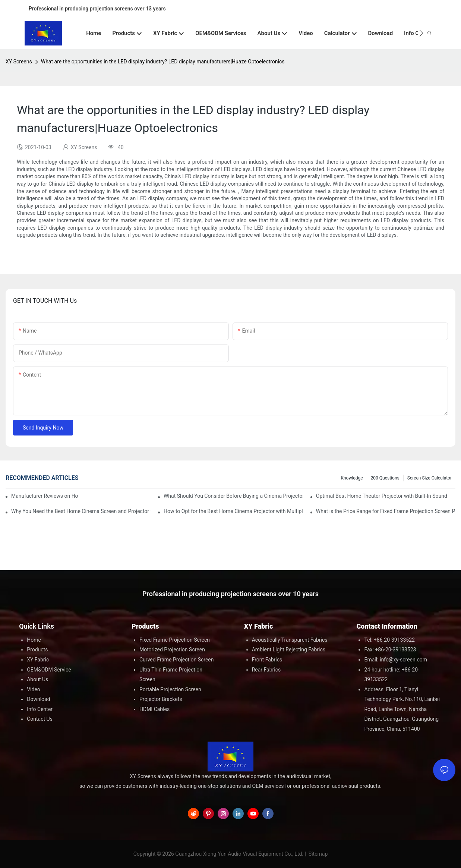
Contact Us (40, 719)
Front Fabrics (267, 660)
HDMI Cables (154, 709)
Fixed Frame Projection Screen (175, 640)
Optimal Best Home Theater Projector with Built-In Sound (382, 496)
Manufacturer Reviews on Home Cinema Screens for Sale (45, 496)
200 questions (385, 478)
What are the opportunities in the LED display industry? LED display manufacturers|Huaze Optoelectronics (163, 62)
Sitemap (317, 854)
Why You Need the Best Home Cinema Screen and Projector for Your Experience (81, 511)
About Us (37, 679)
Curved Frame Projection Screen (177, 660)
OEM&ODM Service (49, 670)
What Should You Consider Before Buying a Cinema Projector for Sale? (233, 496)
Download (38, 699)
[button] (421, 33)
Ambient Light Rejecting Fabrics (289, 650)
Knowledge (352, 478)
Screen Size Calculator (430, 478)
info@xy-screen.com (403, 660)
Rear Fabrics (266, 670)
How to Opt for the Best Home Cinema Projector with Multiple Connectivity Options (233, 511)
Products (37, 650)
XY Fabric (38, 660)
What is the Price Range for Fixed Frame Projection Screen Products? (386, 511)
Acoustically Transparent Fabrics (290, 640)
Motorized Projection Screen (172, 650)
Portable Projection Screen (170, 689)
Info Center (40, 709)
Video (34, 689)
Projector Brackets (161, 699)
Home (34, 640)
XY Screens (19, 62)
